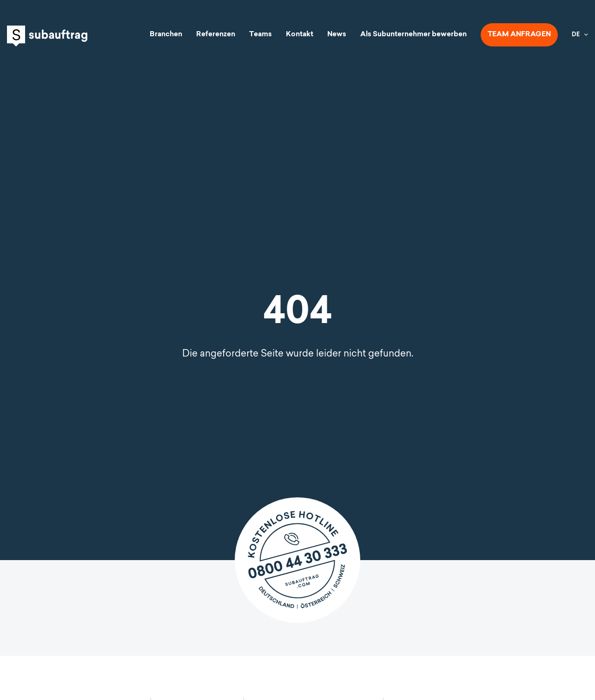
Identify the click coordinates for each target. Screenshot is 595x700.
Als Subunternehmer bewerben (413, 35)
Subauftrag (47, 36)
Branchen (166, 35)
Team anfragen (519, 35)
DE (576, 35)
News (337, 35)
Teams (261, 35)
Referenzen (216, 35)
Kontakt (300, 35)
